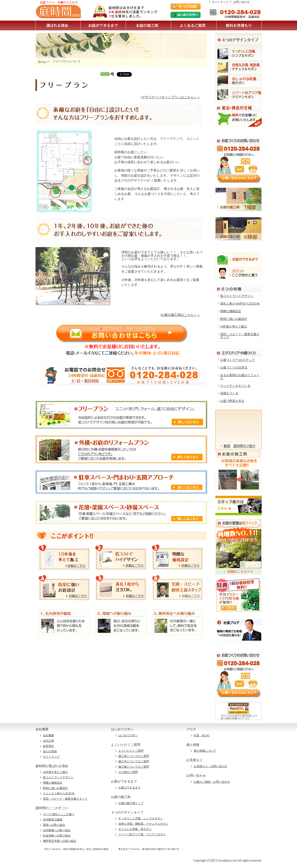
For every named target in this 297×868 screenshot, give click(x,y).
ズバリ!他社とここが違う (59, 814)
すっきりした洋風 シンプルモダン (141, 818)
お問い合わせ (241, 2)
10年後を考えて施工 (234, 326)
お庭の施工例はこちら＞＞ (180, 315)
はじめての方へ (128, 735)
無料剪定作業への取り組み (60, 841)
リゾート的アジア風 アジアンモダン (142, 834)
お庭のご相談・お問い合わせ (212, 782)
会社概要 (48, 735)
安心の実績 (50, 751)
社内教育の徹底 (53, 820)
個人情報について (205, 751)
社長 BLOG (202, 735)
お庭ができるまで (129, 788)
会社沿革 (48, 741)
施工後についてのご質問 (134, 767)
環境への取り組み (54, 825)
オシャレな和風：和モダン (135, 829)
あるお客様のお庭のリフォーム (240, 377)
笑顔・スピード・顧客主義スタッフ (240, 336)
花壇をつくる (229, 393)
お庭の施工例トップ (131, 803)
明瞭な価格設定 (231, 311)
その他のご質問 (128, 772)
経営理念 (48, 746)
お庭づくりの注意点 (234, 367)
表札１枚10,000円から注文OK (240, 304)
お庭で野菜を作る (232, 401)
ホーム (42, 61)
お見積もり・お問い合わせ (210, 766)
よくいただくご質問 (131, 751)
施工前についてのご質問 (134, 756)
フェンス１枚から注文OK (59, 793)
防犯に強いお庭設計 (234, 319)
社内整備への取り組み (57, 830)
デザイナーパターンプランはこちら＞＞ (170, 97)
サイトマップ (220, 2)
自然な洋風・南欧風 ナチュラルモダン (143, 824)
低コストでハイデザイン (237, 296)
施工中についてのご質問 (134, 761)
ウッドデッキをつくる (235, 386)
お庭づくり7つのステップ (237, 360)
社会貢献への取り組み (57, 836)
